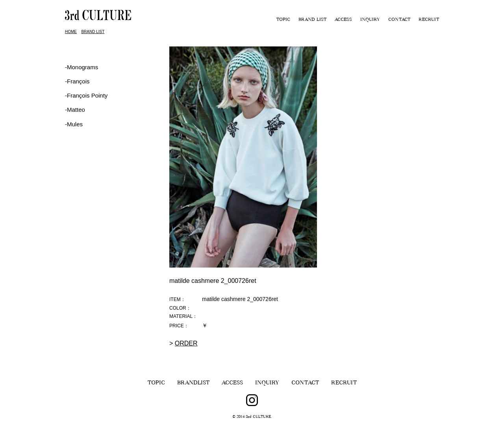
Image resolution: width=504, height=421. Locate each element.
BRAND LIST (312, 20)
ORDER (186, 343)
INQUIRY (370, 20)
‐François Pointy (86, 95)
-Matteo (75, 110)
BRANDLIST (193, 383)
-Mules (74, 124)
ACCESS (343, 20)
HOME (71, 32)
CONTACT (399, 20)
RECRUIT (429, 20)
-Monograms (82, 67)
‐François (77, 81)
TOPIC (283, 20)
